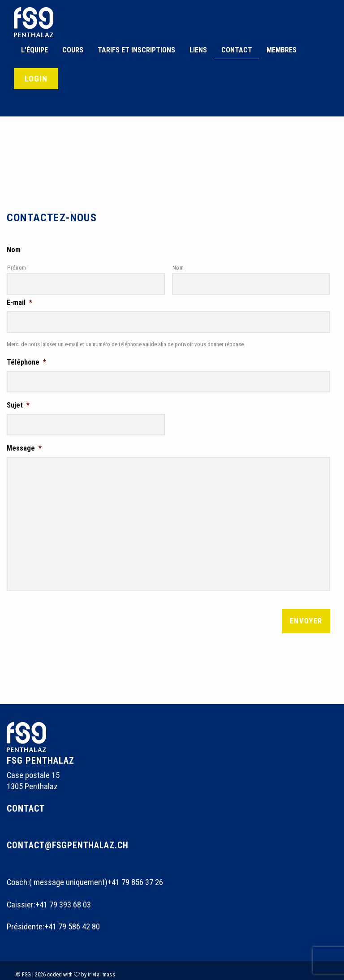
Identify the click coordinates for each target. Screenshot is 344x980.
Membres (282, 50)
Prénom (17, 268)
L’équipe (34, 50)
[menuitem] (34, 50)
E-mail (19, 301)
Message (24, 442)
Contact (237, 50)
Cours (73, 50)
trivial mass (101, 966)
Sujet (18, 401)
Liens (198, 50)
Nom (14, 250)
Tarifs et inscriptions (136, 50)
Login (36, 79)
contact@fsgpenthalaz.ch (69, 837)
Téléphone (26, 359)
